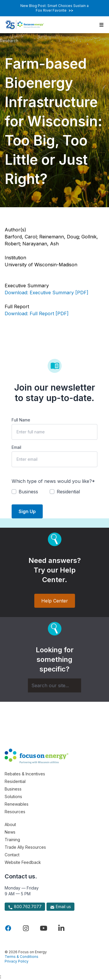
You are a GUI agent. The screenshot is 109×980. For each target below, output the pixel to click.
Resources (15, 812)
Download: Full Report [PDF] (37, 313)
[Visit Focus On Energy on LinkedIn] (61, 928)
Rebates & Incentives (25, 774)
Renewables (17, 804)
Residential (15, 781)
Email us (60, 907)
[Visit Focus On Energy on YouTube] (44, 928)
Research (9, 41)
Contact (12, 855)
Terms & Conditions (22, 957)
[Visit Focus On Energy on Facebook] (8, 928)
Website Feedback (23, 862)
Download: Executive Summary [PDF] (47, 293)
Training (12, 840)
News (10, 832)
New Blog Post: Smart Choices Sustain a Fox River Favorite (54, 8)
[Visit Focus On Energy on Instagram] (26, 928)
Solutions (13, 796)
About (10, 824)
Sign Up (27, 511)
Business (13, 789)
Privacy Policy (17, 961)
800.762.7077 (25, 907)
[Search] (54, 685)
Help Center (55, 601)
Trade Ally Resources (25, 847)
